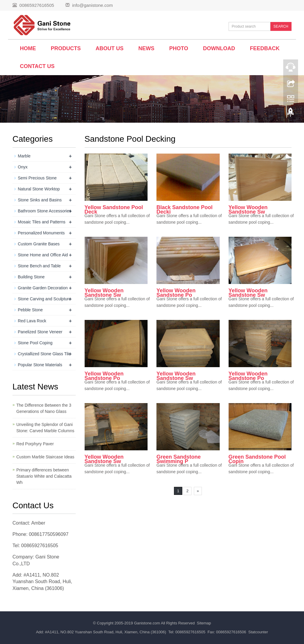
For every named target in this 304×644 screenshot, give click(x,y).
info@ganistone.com (92, 5)
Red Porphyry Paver (35, 444)
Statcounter (258, 632)
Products (66, 48)
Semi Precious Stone (37, 178)
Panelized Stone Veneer (40, 332)
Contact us (37, 66)
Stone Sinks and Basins (40, 200)
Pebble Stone (30, 310)
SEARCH (281, 26)
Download (219, 48)
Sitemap (204, 623)
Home (28, 48)
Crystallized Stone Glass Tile (44, 354)
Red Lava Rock (32, 321)
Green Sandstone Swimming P (179, 459)
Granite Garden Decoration (43, 288)
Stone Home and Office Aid (43, 255)
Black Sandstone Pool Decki (185, 210)
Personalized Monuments (41, 233)
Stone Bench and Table (39, 266)
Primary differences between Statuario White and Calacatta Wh (44, 476)
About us (110, 48)
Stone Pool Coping (35, 343)
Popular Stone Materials (40, 365)
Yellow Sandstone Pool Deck (114, 210)
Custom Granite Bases (39, 244)
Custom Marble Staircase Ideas (45, 457)
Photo (179, 48)
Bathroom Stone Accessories (45, 211)
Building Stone (31, 277)
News (146, 48)
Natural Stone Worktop (39, 189)
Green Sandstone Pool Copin (257, 459)
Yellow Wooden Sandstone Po (176, 293)
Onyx (23, 167)
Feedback (265, 48)
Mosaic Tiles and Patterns (42, 222)
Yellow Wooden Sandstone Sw (248, 210)
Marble (24, 156)
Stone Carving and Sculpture (44, 299)
